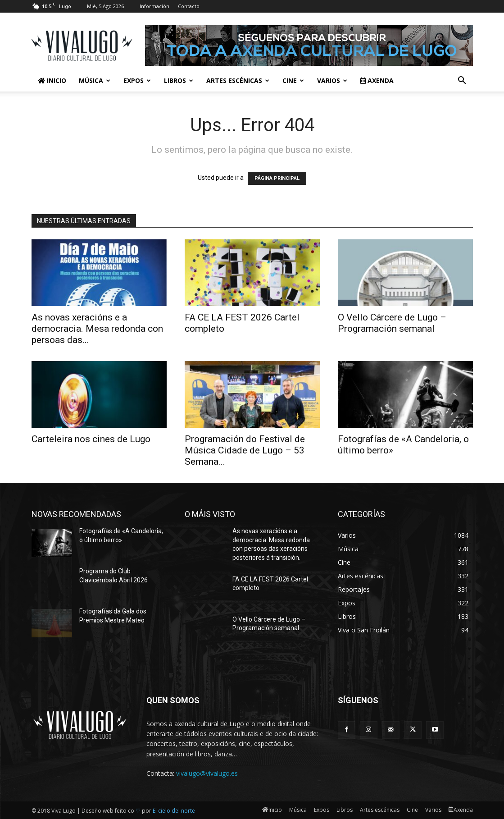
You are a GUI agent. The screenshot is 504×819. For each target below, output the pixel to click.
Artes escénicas (238, 80)
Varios (332, 80)
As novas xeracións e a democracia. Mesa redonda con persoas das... (97, 329)
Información (154, 6)
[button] (462, 81)
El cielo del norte (174, 811)
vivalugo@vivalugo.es (207, 773)
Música (95, 80)
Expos (137, 80)
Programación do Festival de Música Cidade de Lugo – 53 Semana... (245, 450)
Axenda (377, 80)
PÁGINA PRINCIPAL (277, 178)
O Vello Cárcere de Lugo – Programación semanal (392, 323)
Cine (293, 80)
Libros (179, 80)
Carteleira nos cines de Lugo (91, 439)
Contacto (189, 6)
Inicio (52, 80)
